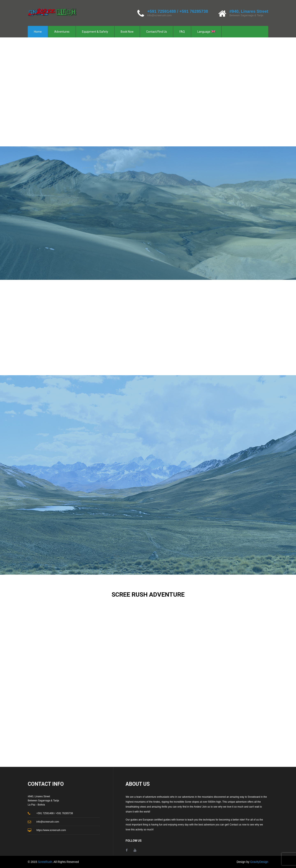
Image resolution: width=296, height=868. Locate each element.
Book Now (127, 32)
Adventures (62, 32)
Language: (206, 32)
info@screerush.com (159, 15)
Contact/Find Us (157, 32)
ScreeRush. (46, 862)
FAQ (182, 32)
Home (38, 32)
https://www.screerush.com (51, 830)
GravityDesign (259, 862)
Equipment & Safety (95, 32)
